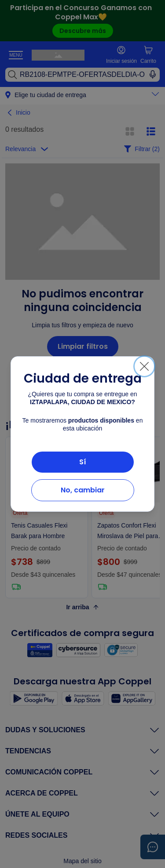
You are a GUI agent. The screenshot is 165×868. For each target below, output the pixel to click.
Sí (83, 462)
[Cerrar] (144, 366)
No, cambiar (83, 490)
